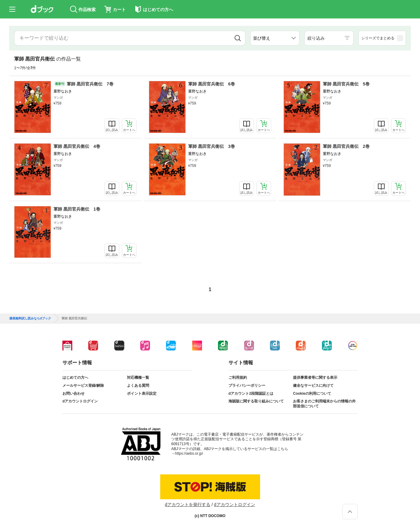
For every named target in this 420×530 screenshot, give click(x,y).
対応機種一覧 (138, 378)
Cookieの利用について (312, 394)
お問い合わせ (73, 394)
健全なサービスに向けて (313, 386)
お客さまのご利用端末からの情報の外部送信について (324, 404)
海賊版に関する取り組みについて (256, 401)
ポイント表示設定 (142, 394)
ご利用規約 (238, 378)
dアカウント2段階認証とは (251, 394)
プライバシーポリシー (247, 386)
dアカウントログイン (80, 401)
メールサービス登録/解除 (83, 386)
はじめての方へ (75, 378)
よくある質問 (138, 386)
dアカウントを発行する (188, 504)
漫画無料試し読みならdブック (30, 318)
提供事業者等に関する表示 (315, 378)
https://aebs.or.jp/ (189, 453)
